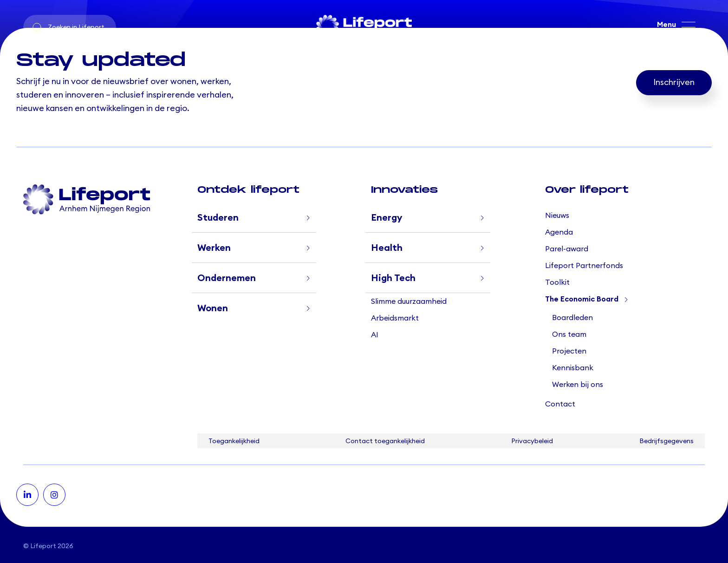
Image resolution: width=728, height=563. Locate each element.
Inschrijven (674, 83)
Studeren (218, 218)
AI (375, 335)
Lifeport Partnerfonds (584, 266)
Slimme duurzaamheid (409, 301)
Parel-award (567, 249)
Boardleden (572, 318)
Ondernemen (227, 278)
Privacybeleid (532, 441)
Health (387, 248)
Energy (387, 218)
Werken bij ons (578, 385)
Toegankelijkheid (234, 441)
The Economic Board (582, 299)
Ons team (569, 334)
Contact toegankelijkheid (385, 441)
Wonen (213, 308)
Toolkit (557, 282)
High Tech (393, 278)
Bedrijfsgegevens (666, 441)
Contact (560, 404)
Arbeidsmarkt (395, 318)
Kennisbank (573, 368)
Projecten (569, 351)
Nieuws (557, 216)
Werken (214, 248)
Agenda (559, 232)
